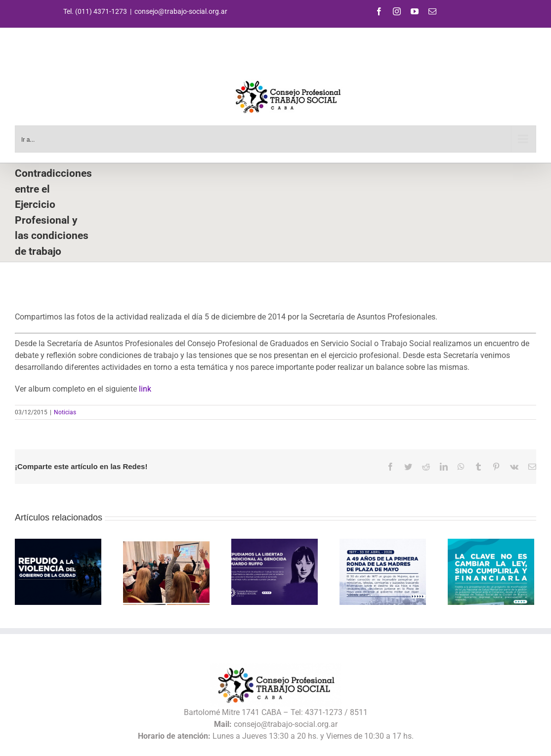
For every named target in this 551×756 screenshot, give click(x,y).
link (145, 389)
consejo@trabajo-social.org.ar (181, 11)
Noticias (65, 412)
